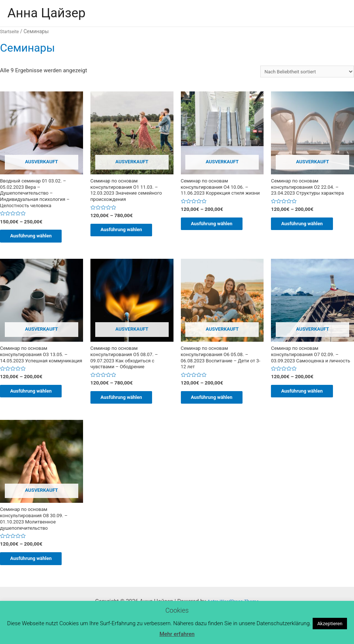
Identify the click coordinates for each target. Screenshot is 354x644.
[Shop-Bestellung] (300, 72)
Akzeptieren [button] (330, 624)
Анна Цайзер (47, 13)
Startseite (11, 31)
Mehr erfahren (177, 634)
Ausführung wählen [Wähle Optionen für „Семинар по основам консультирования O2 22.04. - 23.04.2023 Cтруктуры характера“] (310, 238)
